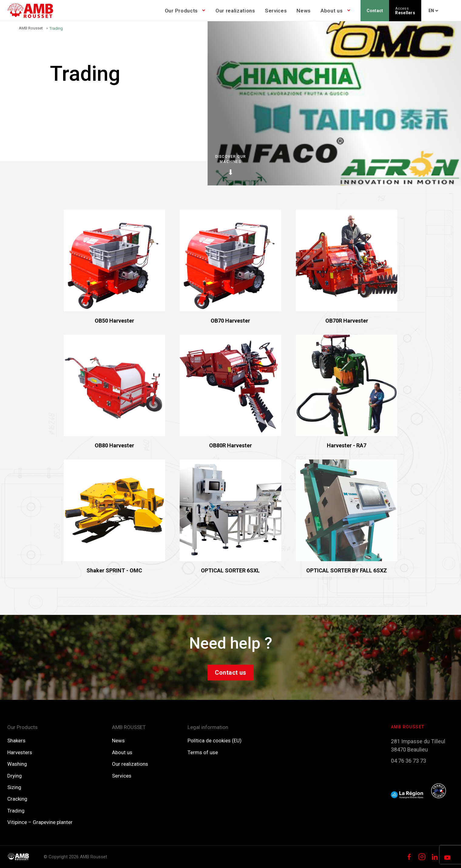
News (304, 11)
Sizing (14, 787)
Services (276, 11)
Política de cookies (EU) (215, 741)
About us (332, 11)
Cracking (17, 799)
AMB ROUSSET (129, 727)
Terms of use (203, 752)
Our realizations (235, 11)
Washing (17, 764)
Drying (15, 776)
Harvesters (20, 752)
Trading (16, 811)
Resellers (405, 11)
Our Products (181, 11)
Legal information (208, 727)
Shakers (16, 741)
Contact (375, 11)
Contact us (231, 673)
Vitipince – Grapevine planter (40, 822)
